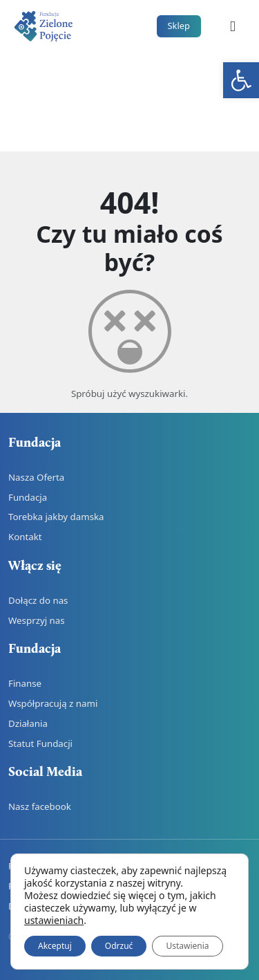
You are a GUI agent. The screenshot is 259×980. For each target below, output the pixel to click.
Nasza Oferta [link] (36, 477)
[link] (241, 80)
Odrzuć (119, 946)
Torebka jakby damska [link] (56, 517)
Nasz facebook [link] (40, 806)
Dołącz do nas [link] (38, 600)
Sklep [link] (179, 26)
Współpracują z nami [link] (53, 703)
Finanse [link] (25, 683)
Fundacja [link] (28, 497)
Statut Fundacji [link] (40, 743)
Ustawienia (187, 946)
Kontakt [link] (25, 537)
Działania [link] (28, 723)
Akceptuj (55, 946)
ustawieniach (54, 921)
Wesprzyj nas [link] (37, 620)
